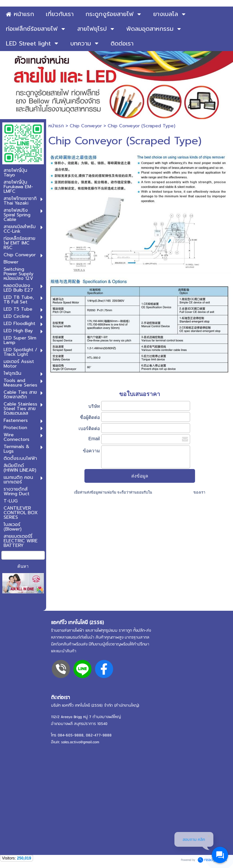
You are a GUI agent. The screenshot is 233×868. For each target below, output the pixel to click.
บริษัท (94, 406)
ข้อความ (91, 451)
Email (94, 439)
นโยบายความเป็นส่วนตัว (173, 492)
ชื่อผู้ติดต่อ (90, 417)
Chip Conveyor (86, 126)
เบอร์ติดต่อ (89, 428)
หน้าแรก (56, 126)
